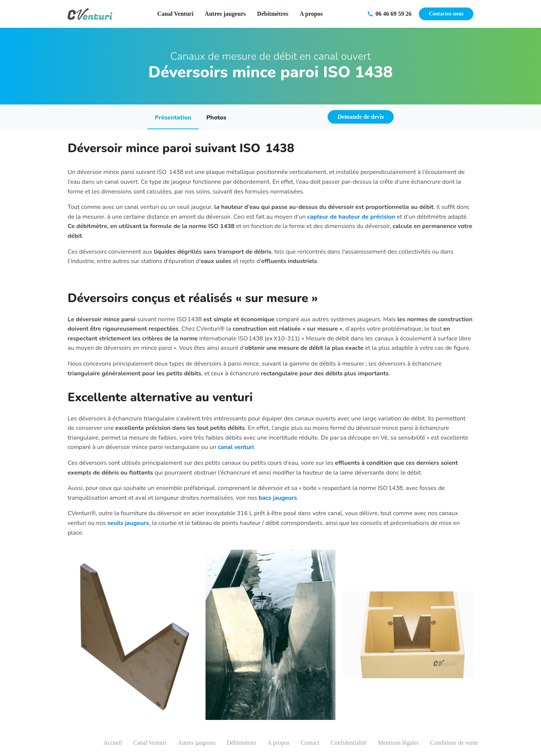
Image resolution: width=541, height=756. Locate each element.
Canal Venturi (175, 14)
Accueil (113, 743)
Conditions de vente (454, 743)
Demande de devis (361, 117)
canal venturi (236, 447)
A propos (311, 14)
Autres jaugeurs (225, 14)
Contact (310, 743)
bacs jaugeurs (278, 498)
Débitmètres (273, 14)
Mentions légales (398, 743)
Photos (216, 118)
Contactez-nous (446, 14)
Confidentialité (349, 743)
